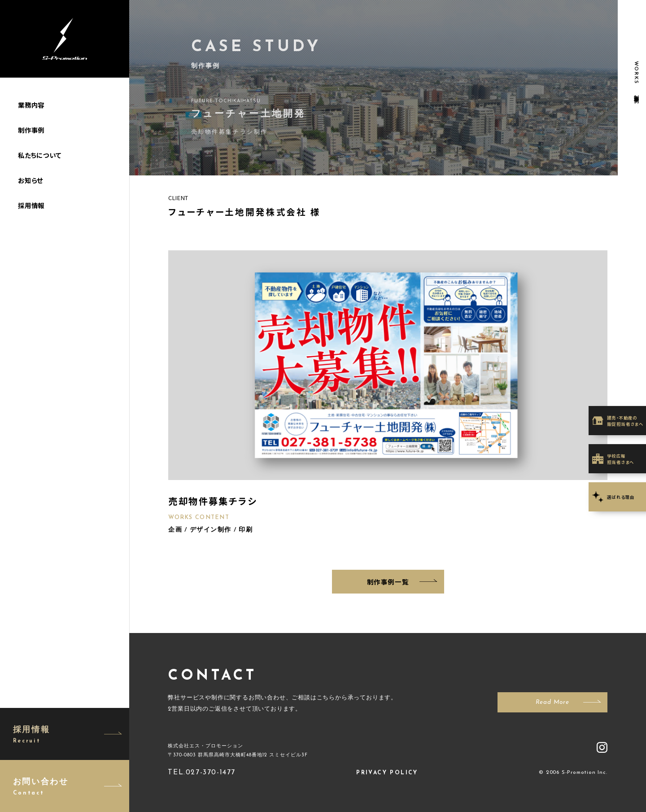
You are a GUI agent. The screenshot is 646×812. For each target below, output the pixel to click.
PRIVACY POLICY (387, 773)
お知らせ (31, 180)
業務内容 (31, 105)
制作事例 (31, 130)
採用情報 (31, 205)
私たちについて (40, 155)
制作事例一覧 (388, 582)
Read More (552, 702)
